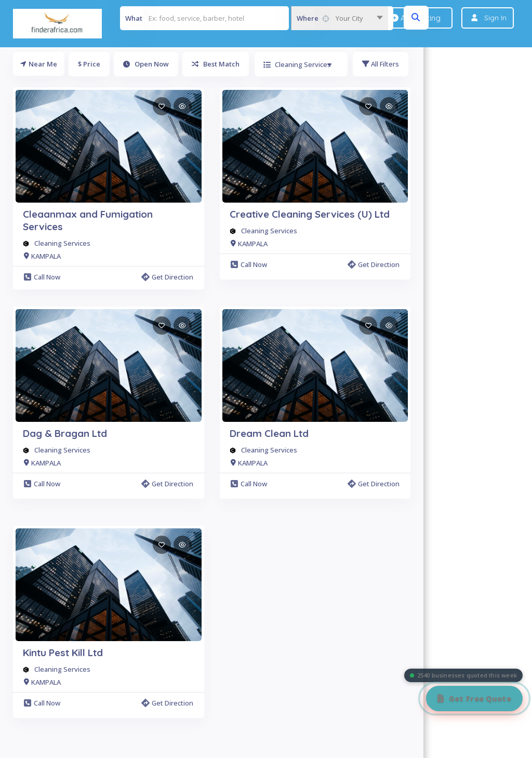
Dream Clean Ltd (269, 433)
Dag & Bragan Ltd (65, 433)
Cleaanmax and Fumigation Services (88, 220)
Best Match (216, 64)
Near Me (39, 64)
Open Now (146, 64)
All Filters (381, 64)
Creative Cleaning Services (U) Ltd (310, 214)
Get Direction (167, 277)
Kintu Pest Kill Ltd (63, 653)
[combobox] (340, 18)
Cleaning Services (62, 243)
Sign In (495, 18)
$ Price (89, 64)
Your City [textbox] (349, 18)
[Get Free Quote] (474, 699)
